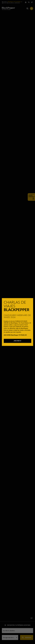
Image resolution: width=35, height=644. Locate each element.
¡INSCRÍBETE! (17, 341)
